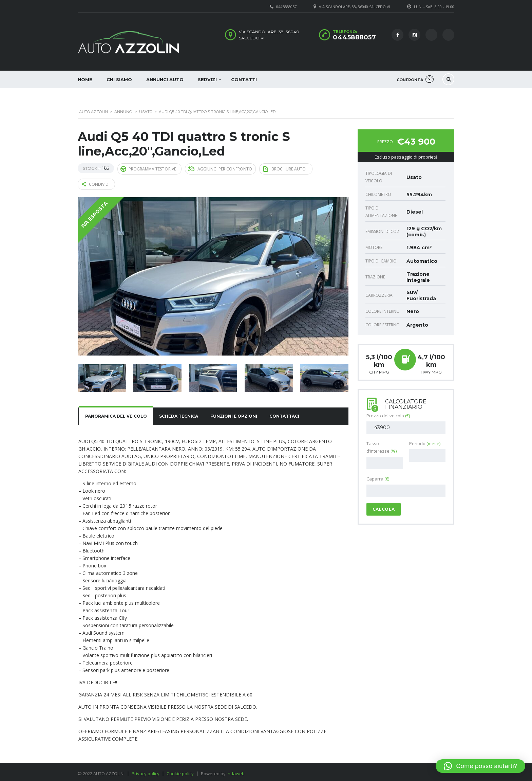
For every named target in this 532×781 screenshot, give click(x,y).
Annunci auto (165, 79)
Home (85, 79)
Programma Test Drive (148, 168)
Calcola (384, 509)
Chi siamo (119, 79)
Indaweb (236, 771)
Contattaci (284, 413)
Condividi (96, 182)
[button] (480, 766)
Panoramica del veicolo (116, 413)
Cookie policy (180, 771)
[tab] (116, 414)
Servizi (207, 79)
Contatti (244, 79)
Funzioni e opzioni (234, 413)
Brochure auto (284, 168)
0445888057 (354, 37)
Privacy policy (146, 771)
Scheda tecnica (179, 413)
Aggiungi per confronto (220, 168)
